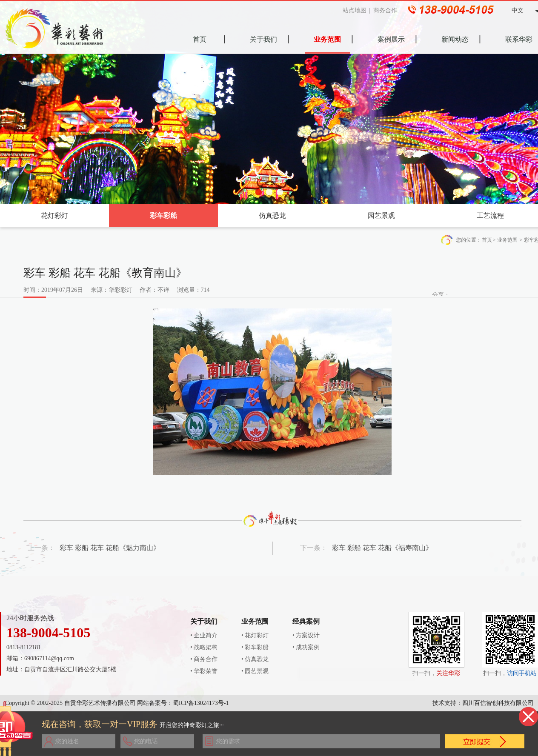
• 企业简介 (204, 635)
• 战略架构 (204, 647)
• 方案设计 (306, 635)
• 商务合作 (204, 659)
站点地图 (357, 10)
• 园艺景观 (255, 671)
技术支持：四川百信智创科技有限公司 (483, 703)
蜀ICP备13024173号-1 (201, 703)
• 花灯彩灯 (255, 635)
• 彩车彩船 (255, 647)
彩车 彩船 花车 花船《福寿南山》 (382, 548)
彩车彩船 (163, 215)
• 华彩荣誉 (204, 671)
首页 (487, 240)
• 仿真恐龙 (255, 659)
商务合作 (387, 10)
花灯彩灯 (54, 215)
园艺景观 (381, 215)
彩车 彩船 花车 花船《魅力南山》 (110, 548)
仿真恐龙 (272, 215)
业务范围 (507, 240)
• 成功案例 (306, 647)
